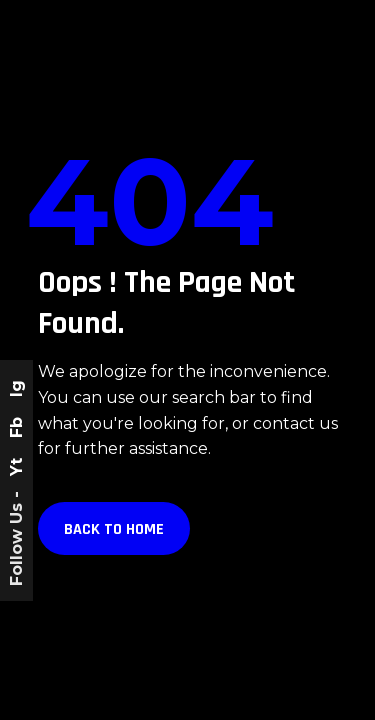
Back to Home (114, 529)
